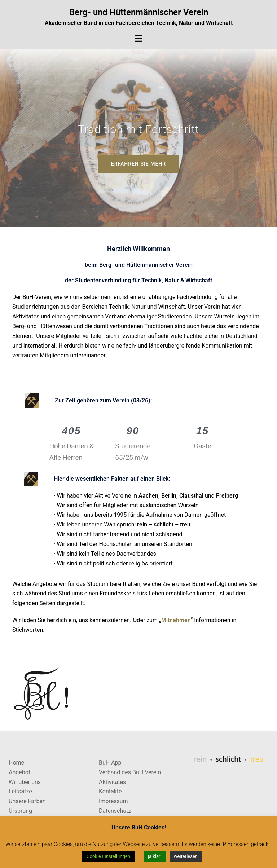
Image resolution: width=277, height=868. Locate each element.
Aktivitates (112, 782)
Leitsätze (20, 791)
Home (16, 763)
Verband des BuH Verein (130, 772)
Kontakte (110, 791)
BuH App (110, 763)
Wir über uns (25, 782)
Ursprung (20, 811)
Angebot (19, 772)
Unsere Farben (27, 801)
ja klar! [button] (155, 856)
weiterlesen (186, 856)
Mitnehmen (176, 620)
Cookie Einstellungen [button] (108, 856)
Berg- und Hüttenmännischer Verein (139, 12)
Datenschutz (115, 811)
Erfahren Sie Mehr (138, 164)
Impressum (113, 801)
